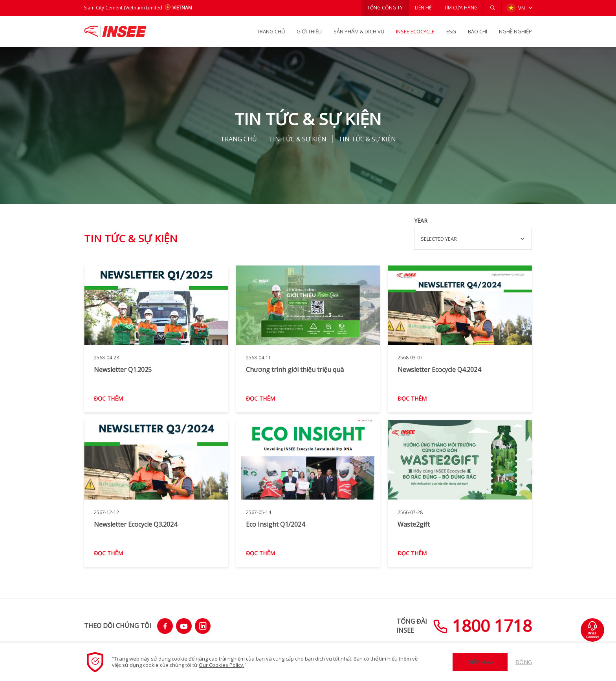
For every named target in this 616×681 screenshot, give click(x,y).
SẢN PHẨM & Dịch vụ (359, 31)
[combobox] (473, 239)
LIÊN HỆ (423, 8)
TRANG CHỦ (271, 31)
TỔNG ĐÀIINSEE (412, 626)
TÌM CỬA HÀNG (461, 8)
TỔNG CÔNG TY (385, 8)
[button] (493, 8)
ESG (451, 31)
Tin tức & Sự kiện (298, 139)
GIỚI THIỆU (309, 31)
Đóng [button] (524, 662)
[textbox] (473, 239)
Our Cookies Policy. (222, 665)
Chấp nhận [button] (480, 662)
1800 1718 (482, 625)
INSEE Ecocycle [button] (415, 31)
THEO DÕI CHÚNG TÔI (118, 626)
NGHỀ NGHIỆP (515, 31)
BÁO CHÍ (478, 31)
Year (421, 221)
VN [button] (516, 8)
